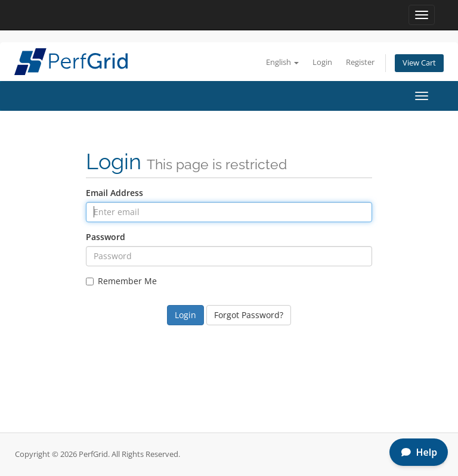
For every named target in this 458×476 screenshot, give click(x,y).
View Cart (419, 63)
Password (106, 237)
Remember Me (121, 281)
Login (322, 62)
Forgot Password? (249, 315)
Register (360, 62)
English (282, 62)
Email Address (114, 193)
